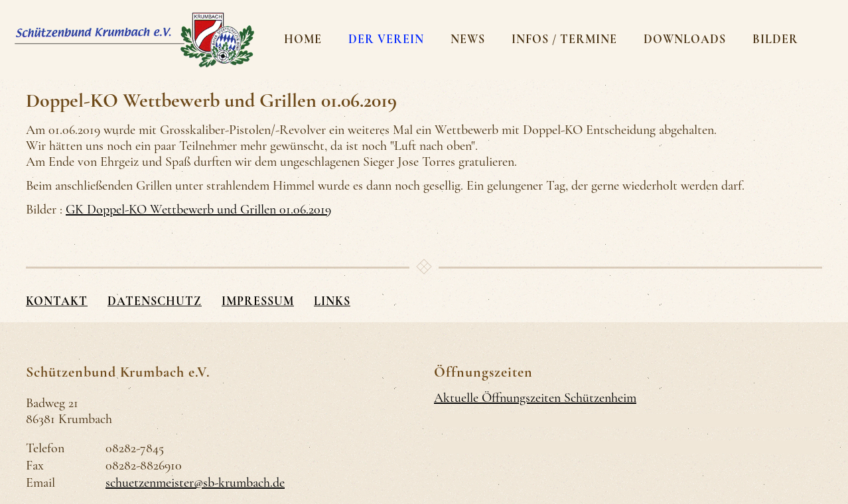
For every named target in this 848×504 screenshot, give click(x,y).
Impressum (258, 301)
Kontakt (57, 301)
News (468, 39)
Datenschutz (155, 301)
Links (332, 301)
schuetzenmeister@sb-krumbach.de (195, 483)
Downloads (685, 39)
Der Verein (386, 39)
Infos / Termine (564, 39)
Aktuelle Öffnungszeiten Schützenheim (535, 398)
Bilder (775, 39)
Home (303, 39)
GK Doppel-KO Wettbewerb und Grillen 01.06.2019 (198, 210)
